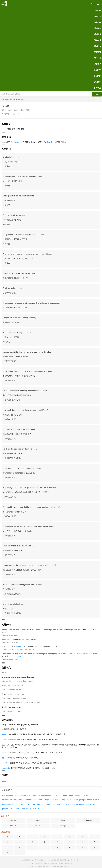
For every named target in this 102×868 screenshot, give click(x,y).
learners (55, 795)
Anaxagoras (51, 804)
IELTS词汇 (14, 826)
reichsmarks (7, 800)
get (3, 758)
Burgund (63, 795)
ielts (22, 110)
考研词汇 (63, 826)
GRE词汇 (38, 826)
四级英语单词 (5, 100)
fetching (66, 142)
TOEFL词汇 (88, 820)
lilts (4, 795)
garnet (21, 800)
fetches (16, 142)
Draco (69, 800)
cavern (75, 800)
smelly (29, 809)
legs (23, 809)
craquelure (7, 804)
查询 (97, 94)
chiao (15, 800)
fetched (31, 142)
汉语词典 (98, 76)
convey (5, 763)
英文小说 (98, 58)
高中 (4, 110)
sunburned (38, 800)
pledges (82, 800)
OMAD (17, 809)
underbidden (56, 800)
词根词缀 (98, 22)
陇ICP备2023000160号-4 (63, 863)
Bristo (93, 804)
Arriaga (46, 800)
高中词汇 (14, 820)
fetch (21, 100)
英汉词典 (98, 11)
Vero (12, 809)
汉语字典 (98, 70)
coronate (29, 800)
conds (89, 800)
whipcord (61, 804)
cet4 (10, 110)
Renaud (24, 804)
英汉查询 (98, 52)
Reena (71, 795)
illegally (78, 795)
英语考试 (98, 28)
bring (4, 734)
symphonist (70, 804)
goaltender (41, 804)
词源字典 (98, 17)
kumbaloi (16, 804)
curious (96, 800)
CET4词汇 (38, 820)
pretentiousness (83, 804)
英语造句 (98, 46)
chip (63, 800)
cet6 (16, 110)
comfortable (46, 795)
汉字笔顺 (98, 88)
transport (5, 768)
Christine (32, 804)
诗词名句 (98, 64)
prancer (5, 809)
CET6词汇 (63, 820)
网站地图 (51, 863)
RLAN (16, 795)
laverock (36, 809)
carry (4, 740)
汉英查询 (98, 40)
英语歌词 (98, 34)
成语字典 (98, 82)
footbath (10, 795)
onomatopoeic (26, 795)
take (3, 745)
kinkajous (86, 795)
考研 (27, 110)
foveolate (36, 795)
